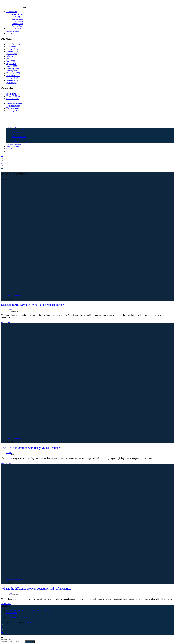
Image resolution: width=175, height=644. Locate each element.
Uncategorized (13, 111)
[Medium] (2, 163)
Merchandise (13, 31)
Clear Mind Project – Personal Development (28, 610)
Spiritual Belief (18, 19)
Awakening (16, 17)
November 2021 (13, 76)
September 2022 (13, 51)
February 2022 (13, 68)
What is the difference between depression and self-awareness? (37, 588)
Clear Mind (29, 622)
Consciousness (17, 21)
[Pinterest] (2, 160)
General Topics (14, 29)
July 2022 (11, 56)
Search (30, 642)
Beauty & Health (14, 96)
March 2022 (12, 66)
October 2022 (12, 49)
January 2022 (12, 71)
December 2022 (13, 44)
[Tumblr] (2, 165)
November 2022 (13, 47)
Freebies (11, 33)
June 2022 (11, 59)
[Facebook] (2, 156)
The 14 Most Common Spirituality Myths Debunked (31, 448)
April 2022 (11, 64)
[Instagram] (2, 158)
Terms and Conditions (17, 618)
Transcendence (17, 24)
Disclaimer (12, 613)
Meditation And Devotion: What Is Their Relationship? (32, 305)
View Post (6, 322)
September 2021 (13, 80)
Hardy (9, 310)
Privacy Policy (14, 615)
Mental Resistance (19, 14)
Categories (12, 12)
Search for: (6, 639)
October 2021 (12, 78)
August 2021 (12, 83)
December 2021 (13, 73)
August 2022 (12, 54)
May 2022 (11, 61)
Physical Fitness (18, 26)
